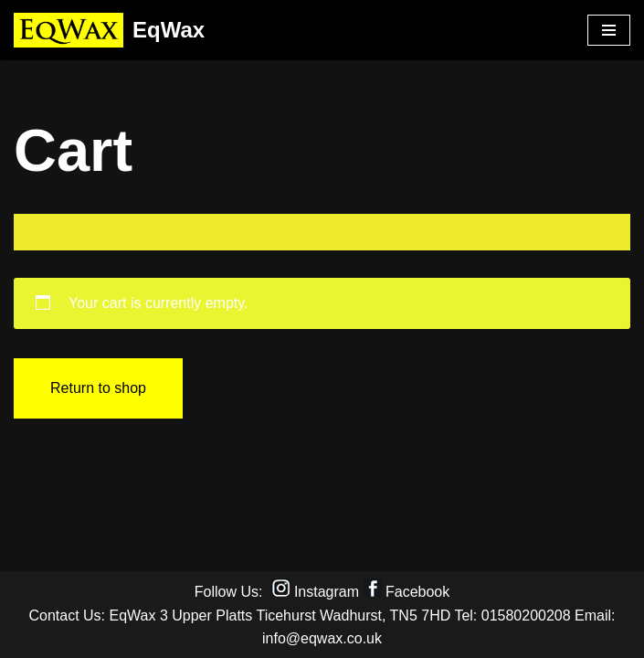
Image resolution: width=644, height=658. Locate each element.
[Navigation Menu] (609, 30)
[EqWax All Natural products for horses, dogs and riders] (109, 30)
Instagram (327, 592)
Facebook (417, 592)
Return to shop (98, 388)
